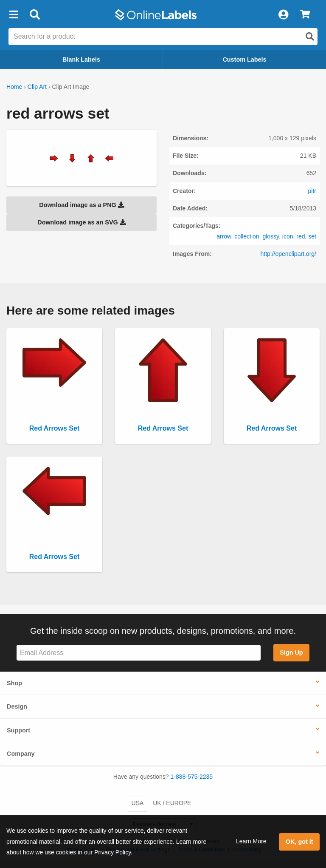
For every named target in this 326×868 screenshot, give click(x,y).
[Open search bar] (35, 15)
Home (14, 87)
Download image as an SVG (81, 222)
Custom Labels (244, 60)
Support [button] (18, 730)
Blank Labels (81, 60)
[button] (14, 15)
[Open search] (310, 37)
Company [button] (21, 754)
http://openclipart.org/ (288, 254)
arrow (224, 236)
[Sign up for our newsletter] (139, 653)
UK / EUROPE (172, 803)
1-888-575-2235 (192, 777)
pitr (312, 191)
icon (288, 236)
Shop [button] (14, 683)
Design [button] (17, 706)
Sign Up (291, 652)
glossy (271, 236)
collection (247, 236)
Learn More (251, 841)
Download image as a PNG (81, 205)
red (301, 236)
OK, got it (299, 842)
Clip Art (37, 87)
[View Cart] (305, 15)
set (312, 236)
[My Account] (283, 15)
